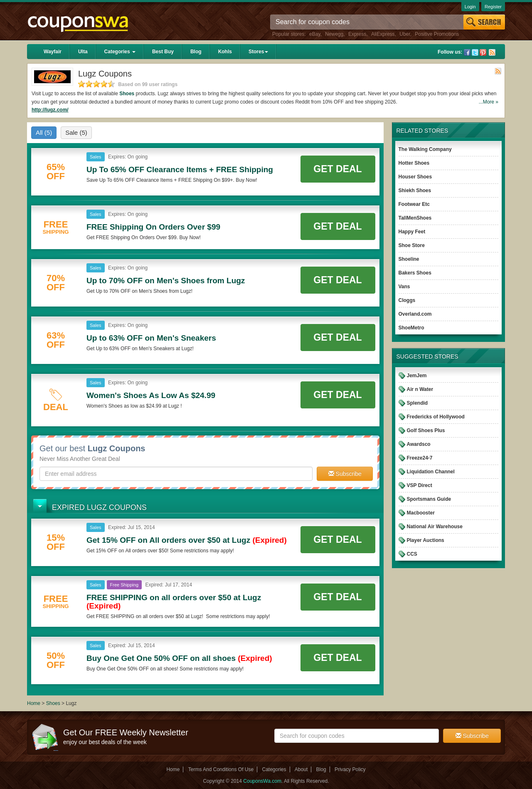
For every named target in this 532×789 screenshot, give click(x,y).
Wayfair (53, 52)
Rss (492, 52)
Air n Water (420, 389)
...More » (489, 102)
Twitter (475, 52)
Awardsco (419, 444)
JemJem (417, 376)
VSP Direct (420, 485)
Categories (120, 52)
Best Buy (163, 52)
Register (493, 7)
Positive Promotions (437, 34)
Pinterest (483, 52)
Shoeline (409, 259)
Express (357, 34)
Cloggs (407, 300)
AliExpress (383, 34)
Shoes (127, 94)
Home (34, 703)
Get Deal (337, 169)
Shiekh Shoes (415, 190)
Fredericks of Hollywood (436, 417)
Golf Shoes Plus (426, 430)
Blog (196, 52)
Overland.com (415, 314)
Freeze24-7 (420, 458)
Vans (404, 287)
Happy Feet (412, 232)
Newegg (334, 34)
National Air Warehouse (435, 527)
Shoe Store (412, 245)
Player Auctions (426, 540)
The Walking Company (425, 149)
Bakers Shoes (415, 273)
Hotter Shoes (414, 163)
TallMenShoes (415, 218)
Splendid (417, 403)
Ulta (83, 52)
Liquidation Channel (431, 472)
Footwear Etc (414, 204)
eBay (315, 34)
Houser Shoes (415, 177)
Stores (258, 52)
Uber (405, 34)
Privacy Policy (350, 769)
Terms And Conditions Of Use (221, 769)
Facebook (467, 52)
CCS (412, 554)
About (301, 769)
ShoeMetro (411, 328)
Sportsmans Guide (429, 499)
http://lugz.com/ (50, 110)
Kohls (225, 52)
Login (470, 7)
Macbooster (421, 513)
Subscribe (345, 474)
